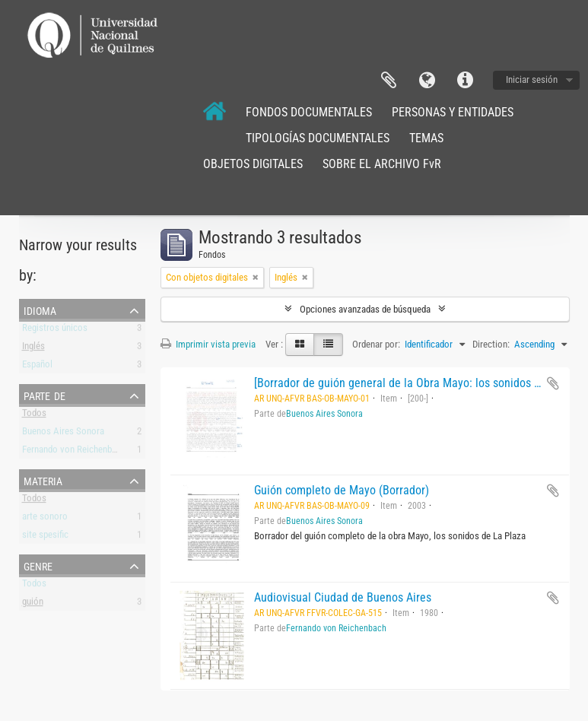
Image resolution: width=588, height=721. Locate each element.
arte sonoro (45, 519)
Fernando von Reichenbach (74, 452)
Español (37, 367)
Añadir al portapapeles (553, 383)
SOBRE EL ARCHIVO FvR (382, 164)
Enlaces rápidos (465, 81)
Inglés (33, 349)
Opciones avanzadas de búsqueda (365, 309)
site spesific (45, 537)
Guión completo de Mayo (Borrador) (342, 490)
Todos (34, 416)
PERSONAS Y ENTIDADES (453, 112)
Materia (43, 480)
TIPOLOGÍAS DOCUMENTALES (318, 138)
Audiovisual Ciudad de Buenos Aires (343, 597)
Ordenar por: (376, 344)
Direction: (491, 344)
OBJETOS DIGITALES (253, 164)
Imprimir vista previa (208, 344)
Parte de (44, 395)
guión (33, 604)
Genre (38, 565)
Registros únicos (55, 330)
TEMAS (426, 138)
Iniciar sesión (532, 79)
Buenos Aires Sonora (63, 434)
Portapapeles (389, 81)
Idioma (427, 81)
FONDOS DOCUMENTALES (309, 112)
